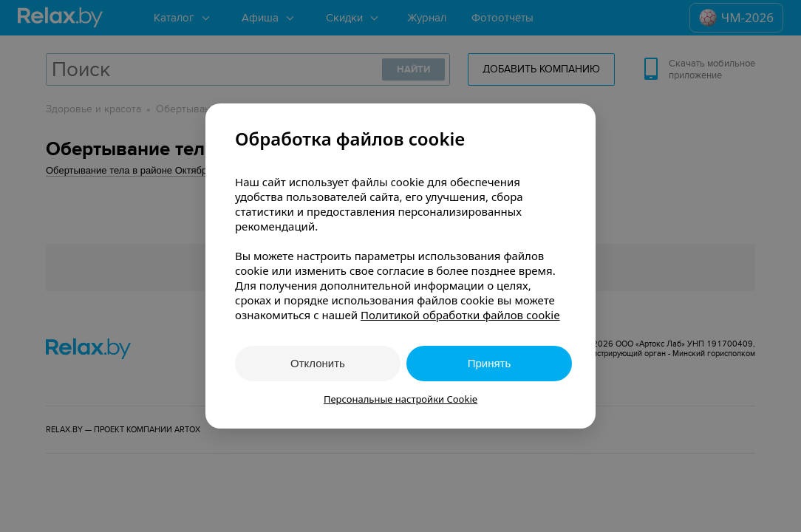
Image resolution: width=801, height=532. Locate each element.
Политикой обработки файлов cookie (460, 315)
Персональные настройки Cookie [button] (400, 399)
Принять (490, 363)
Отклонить (318, 363)
